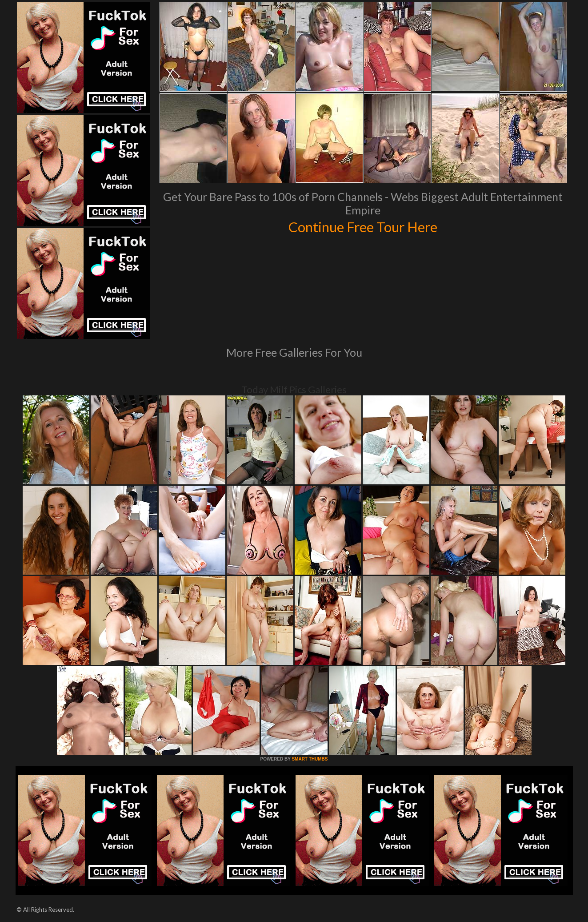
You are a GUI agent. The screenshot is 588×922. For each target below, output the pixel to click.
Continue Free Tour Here (363, 226)
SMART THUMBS (310, 759)
